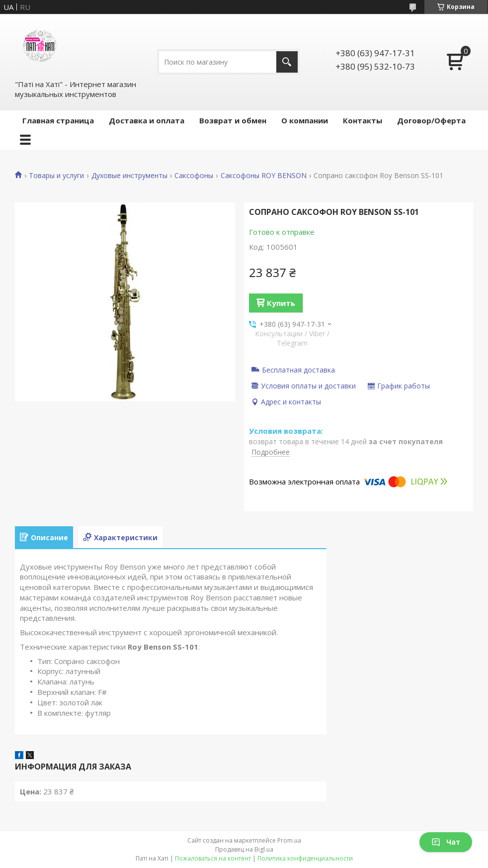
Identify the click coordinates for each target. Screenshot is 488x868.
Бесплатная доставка (298, 370)
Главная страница (58, 120)
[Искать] (287, 62)
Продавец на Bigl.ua (244, 849)
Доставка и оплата (147, 120)
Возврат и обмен (233, 120)
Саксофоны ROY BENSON (264, 176)
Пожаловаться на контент (213, 858)
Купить (281, 303)
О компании (305, 120)
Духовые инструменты (129, 176)
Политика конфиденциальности (305, 858)
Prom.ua (289, 840)
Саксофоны (194, 176)
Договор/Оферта (431, 120)
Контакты (363, 120)
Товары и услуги (56, 176)
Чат (446, 842)
